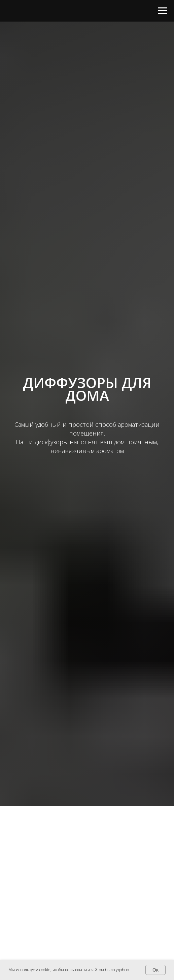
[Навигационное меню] (163, 11)
